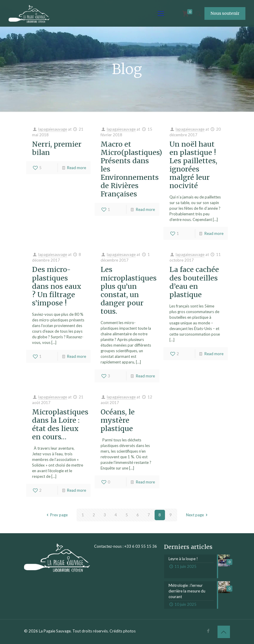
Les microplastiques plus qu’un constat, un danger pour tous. (129, 290)
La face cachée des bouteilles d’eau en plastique (194, 282)
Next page (198, 515)
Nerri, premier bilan (57, 148)
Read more (77, 168)
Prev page (56, 515)
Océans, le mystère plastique (118, 420)
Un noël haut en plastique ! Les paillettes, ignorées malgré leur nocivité (193, 165)
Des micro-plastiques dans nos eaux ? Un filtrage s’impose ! (57, 286)
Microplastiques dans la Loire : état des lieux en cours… (60, 424)
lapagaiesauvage (53, 129)
